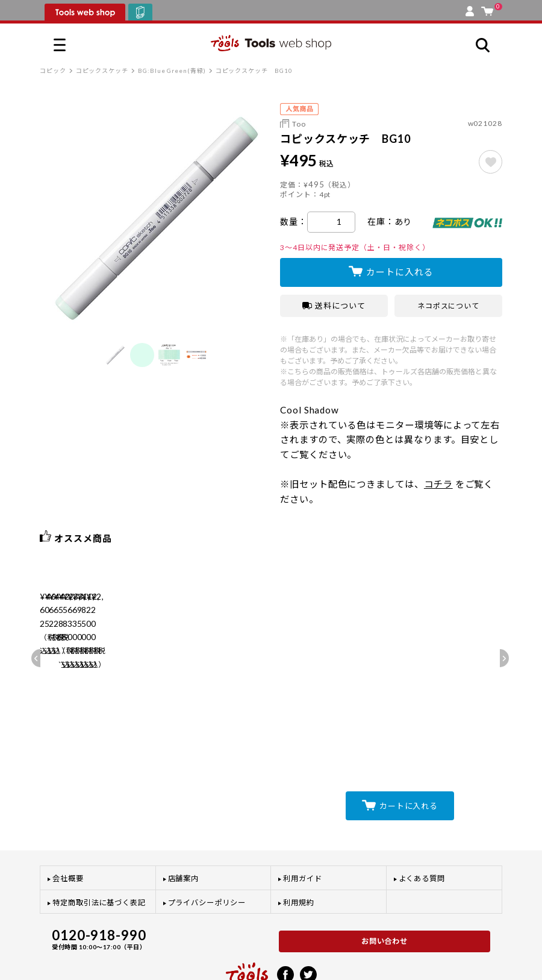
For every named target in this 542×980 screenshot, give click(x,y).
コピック (53, 71)
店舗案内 (184, 829)
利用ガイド (303, 829)
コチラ (438, 484)
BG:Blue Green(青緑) (172, 71)
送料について (334, 306)
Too (299, 124)
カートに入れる (400, 272)
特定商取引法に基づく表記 (99, 853)
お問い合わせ (385, 892)
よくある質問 (422, 829)
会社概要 (68, 829)
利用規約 (299, 853)
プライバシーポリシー (207, 853)
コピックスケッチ (102, 71)
